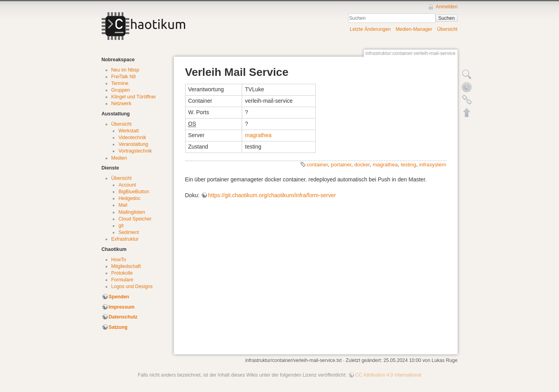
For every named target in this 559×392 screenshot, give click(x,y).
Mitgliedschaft (126, 266)
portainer (341, 165)
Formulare (122, 280)
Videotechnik (132, 138)
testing (408, 165)
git (121, 226)
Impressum (122, 307)
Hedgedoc (129, 198)
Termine (120, 83)
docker (362, 165)
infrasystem (433, 165)
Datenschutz (123, 317)
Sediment (129, 232)
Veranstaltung (133, 144)
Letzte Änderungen (370, 29)
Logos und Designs (132, 286)
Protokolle (122, 273)
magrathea (258, 135)
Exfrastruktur (125, 239)
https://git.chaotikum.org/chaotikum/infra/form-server (272, 195)
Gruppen (121, 90)
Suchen (447, 18)
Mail (123, 205)
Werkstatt (129, 131)
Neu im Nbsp (125, 70)
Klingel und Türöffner (134, 97)
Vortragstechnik (135, 151)
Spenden (119, 297)
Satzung (118, 327)
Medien (119, 158)
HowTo (118, 260)
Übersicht (447, 29)
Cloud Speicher (135, 219)
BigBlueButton (134, 192)
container (317, 165)
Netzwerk (121, 104)
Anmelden (446, 7)
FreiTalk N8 (123, 77)
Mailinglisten (132, 212)
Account (127, 185)
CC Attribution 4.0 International (388, 375)
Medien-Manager (414, 29)
